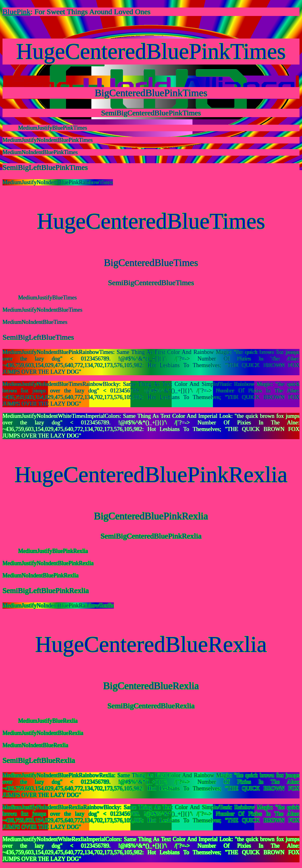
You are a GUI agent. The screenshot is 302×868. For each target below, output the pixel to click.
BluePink (16, 12)
